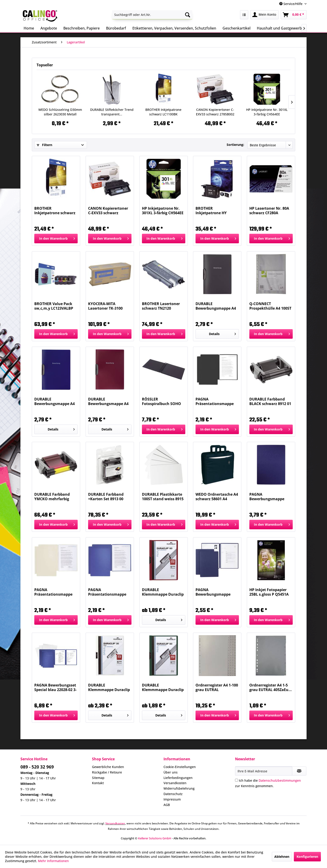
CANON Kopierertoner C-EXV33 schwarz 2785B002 (215, 112)
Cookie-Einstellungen (180, 767)
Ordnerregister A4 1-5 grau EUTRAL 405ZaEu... (271, 687)
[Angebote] (49, 28)
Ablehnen (282, 857)
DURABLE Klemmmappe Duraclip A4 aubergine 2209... (163, 592)
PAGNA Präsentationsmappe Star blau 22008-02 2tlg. (109, 592)
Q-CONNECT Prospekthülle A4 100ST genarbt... (270, 306)
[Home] (29, 28)
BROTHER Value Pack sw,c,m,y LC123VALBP (54, 306)
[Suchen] (188, 15)
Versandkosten (175, 783)
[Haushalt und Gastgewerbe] (280, 28)
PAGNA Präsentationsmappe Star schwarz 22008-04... (217, 401)
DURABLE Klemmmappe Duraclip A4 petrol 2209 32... (163, 687)
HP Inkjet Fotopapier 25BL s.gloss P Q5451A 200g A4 (269, 592)
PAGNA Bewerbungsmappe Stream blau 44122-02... (217, 592)
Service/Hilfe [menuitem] (291, 4)
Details (222, 333)
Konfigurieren (307, 857)
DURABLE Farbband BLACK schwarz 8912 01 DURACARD (270, 401)
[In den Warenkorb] (56, 239)
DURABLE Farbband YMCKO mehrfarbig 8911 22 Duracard (52, 497)
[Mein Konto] (264, 15)
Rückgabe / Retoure (107, 772)
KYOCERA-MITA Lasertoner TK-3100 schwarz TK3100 (105, 306)
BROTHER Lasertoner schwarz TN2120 (161, 306)
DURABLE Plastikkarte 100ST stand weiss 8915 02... (163, 497)
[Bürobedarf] (116, 28)
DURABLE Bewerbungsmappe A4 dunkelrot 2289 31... (108, 401)
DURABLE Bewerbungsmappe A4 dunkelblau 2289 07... (54, 401)
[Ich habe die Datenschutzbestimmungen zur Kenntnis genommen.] (237, 780)
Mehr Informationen (53, 861)
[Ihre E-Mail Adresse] (264, 771)
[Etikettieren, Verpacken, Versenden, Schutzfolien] (174, 28)
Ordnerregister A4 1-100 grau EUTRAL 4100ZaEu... (217, 687)
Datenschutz (173, 794)
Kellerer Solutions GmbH (155, 838)
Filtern (45, 145)
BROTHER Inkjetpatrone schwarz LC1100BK (163, 112)
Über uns (171, 772)
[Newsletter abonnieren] (299, 771)
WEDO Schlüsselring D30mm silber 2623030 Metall (60, 112)
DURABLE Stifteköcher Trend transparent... (112, 112)
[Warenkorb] (294, 15)
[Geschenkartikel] (237, 28)
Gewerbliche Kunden (108, 767)
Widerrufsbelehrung (179, 788)
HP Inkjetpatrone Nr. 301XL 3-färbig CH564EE (267, 112)
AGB (167, 805)
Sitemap (98, 778)
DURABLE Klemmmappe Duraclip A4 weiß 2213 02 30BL (109, 687)
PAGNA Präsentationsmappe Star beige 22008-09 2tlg (55, 592)
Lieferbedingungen (178, 778)
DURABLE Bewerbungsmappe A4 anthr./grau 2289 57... (216, 306)
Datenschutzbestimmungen (280, 780)
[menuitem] (152, 15)
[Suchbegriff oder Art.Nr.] (152, 15)
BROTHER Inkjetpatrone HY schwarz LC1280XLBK (214, 211)
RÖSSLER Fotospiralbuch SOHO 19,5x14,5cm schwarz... (163, 401)
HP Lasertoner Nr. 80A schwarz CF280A (269, 211)
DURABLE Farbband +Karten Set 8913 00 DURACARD (106, 497)
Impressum (172, 799)
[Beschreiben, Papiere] (82, 28)
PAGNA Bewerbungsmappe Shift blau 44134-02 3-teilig (268, 497)
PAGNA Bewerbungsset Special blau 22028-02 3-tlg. (55, 687)
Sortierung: (235, 145)
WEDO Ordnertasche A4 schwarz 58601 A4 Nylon (217, 497)
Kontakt (98, 783)
